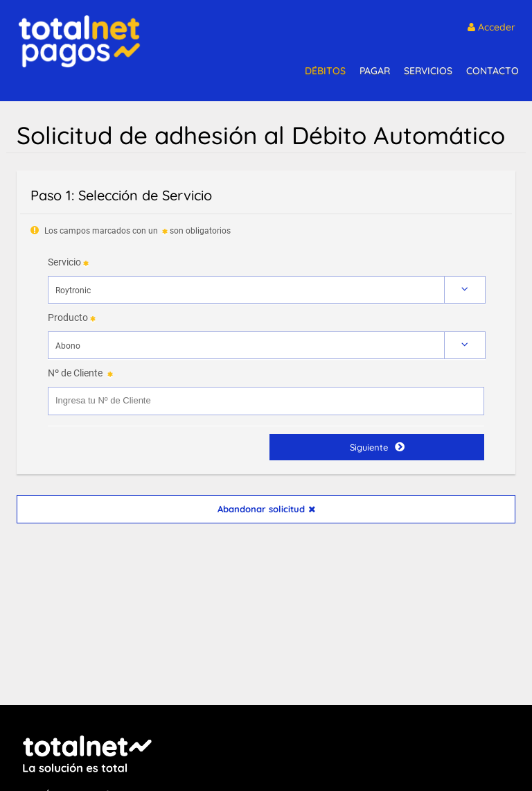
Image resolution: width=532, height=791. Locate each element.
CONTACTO (493, 71)
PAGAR (375, 71)
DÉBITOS (325, 71)
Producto (68, 318)
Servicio (64, 262)
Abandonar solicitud (266, 509)
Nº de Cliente (75, 373)
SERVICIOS (428, 71)
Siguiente (377, 447)
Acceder (491, 27)
